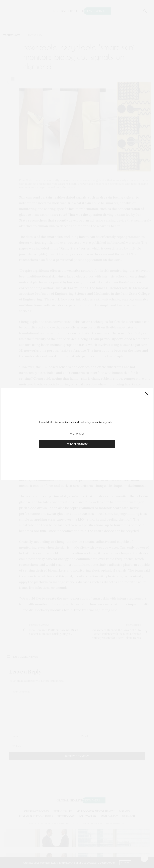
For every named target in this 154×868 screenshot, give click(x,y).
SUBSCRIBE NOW (77, 444)
